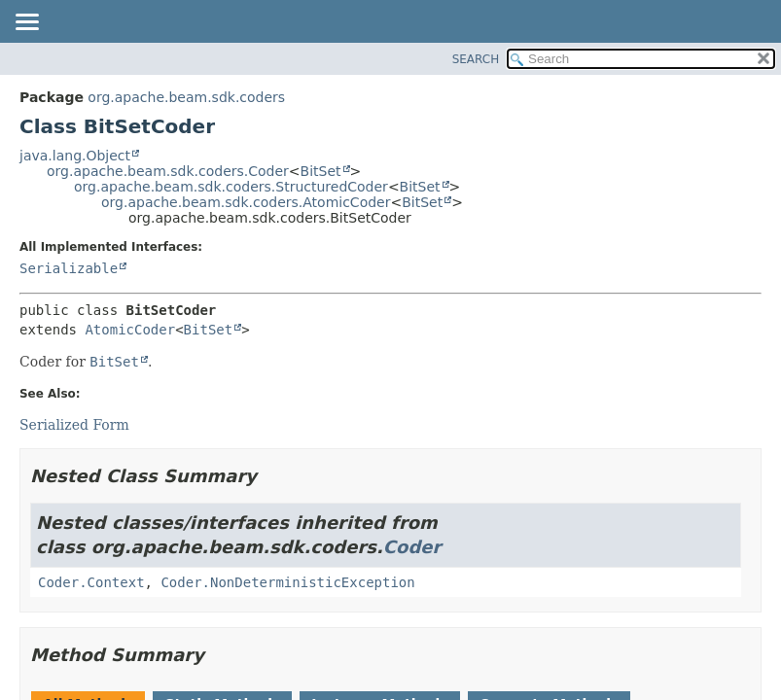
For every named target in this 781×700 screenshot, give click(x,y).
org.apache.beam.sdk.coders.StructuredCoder (231, 187)
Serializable (69, 268)
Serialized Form (74, 425)
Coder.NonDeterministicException (287, 582)
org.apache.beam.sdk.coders (186, 97)
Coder (412, 547)
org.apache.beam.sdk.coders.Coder (168, 171)
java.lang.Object (75, 156)
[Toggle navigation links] (26, 23)
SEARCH (476, 59)
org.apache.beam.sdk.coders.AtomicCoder (246, 202)
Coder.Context (91, 582)
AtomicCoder (130, 330)
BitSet (321, 171)
